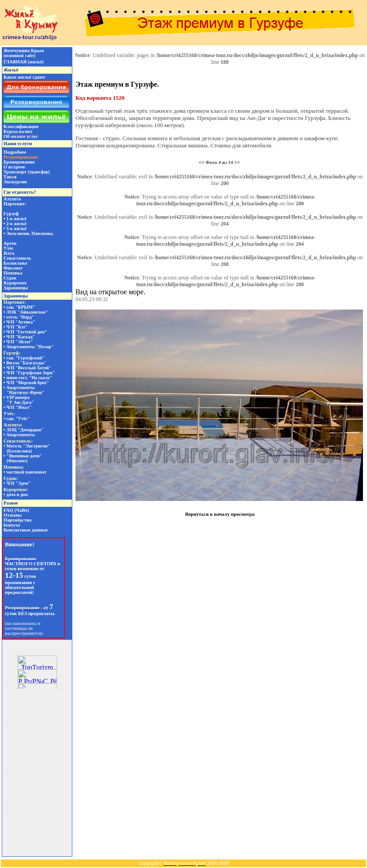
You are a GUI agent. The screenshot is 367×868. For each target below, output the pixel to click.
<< (201, 162)
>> (237, 162)
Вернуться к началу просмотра (220, 514)
